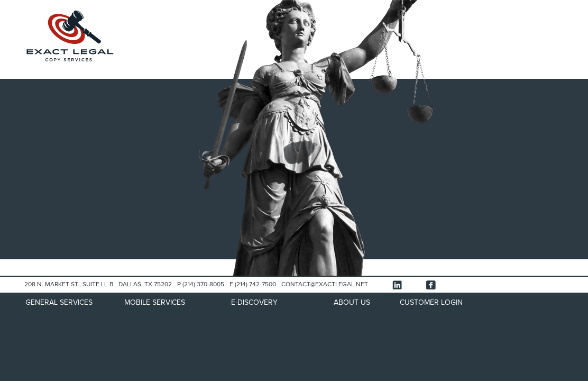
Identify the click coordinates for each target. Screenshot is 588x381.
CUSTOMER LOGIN (431, 302)
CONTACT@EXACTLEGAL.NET (325, 284)
